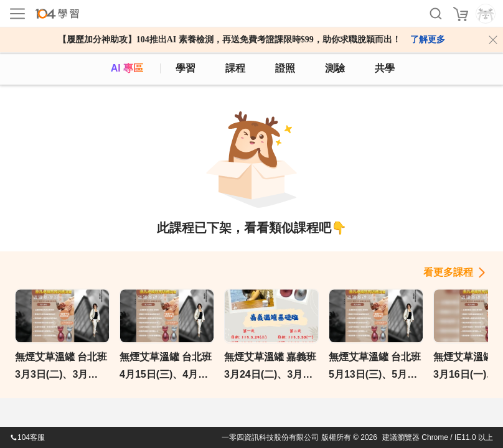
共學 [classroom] (385, 68)
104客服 (27, 437)
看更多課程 (448, 272)
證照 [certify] (285, 68)
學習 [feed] (186, 68)
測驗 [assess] (335, 68)
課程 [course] (235, 68)
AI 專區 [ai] (127, 68)
